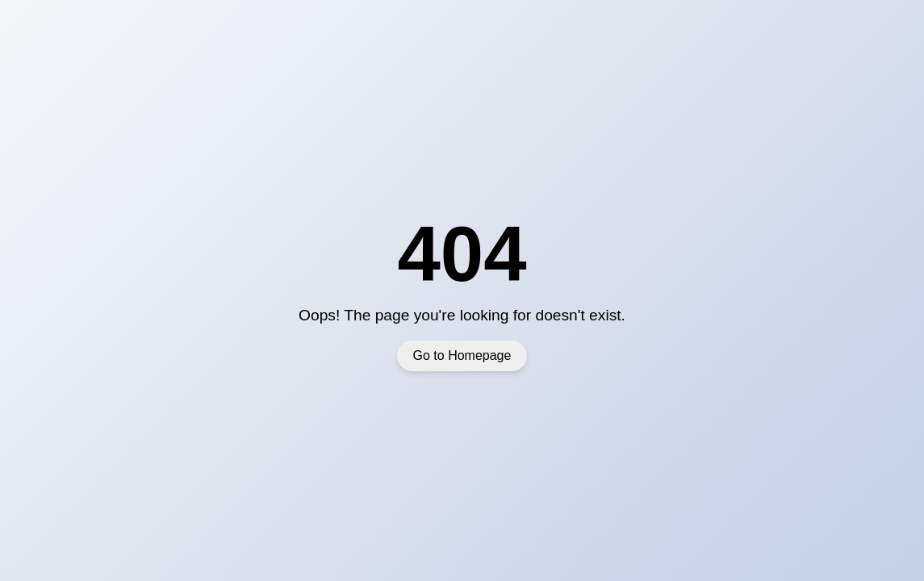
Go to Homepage (462, 355)
